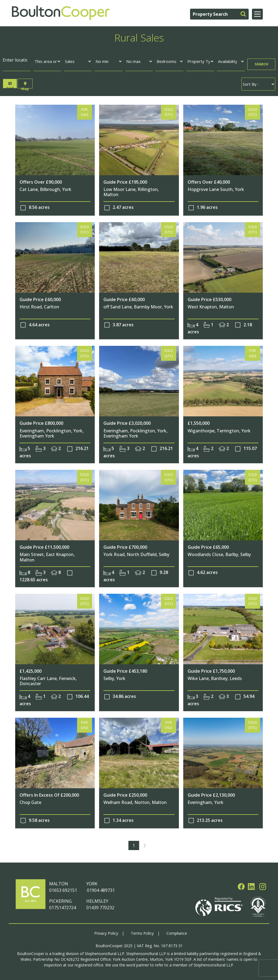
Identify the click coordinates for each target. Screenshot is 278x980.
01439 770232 (100, 906)
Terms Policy (142, 932)
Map (25, 85)
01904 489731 (101, 889)
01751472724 (63, 906)
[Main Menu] (257, 14)
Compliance (177, 932)
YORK (92, 883)
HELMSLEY (97, 900)
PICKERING (60, 900)
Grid (10, 85)
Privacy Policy (106, 932)
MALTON (59, 883)
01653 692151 (63, 889)
